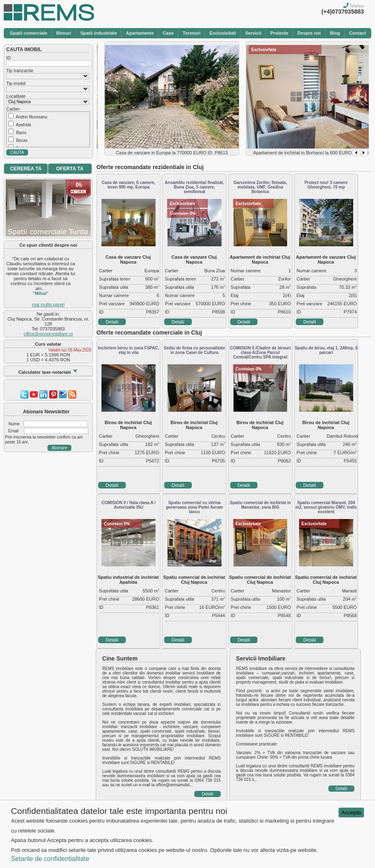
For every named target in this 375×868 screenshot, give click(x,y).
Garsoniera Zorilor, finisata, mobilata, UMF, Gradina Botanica (260, 187)
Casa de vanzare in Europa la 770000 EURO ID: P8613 (172, 153)
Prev (356, 153)
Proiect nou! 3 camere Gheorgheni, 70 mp (326, 185)
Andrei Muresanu (31, 117)
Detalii (112, 322)
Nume (14, 424)
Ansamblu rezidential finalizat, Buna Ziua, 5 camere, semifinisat (195, 187)
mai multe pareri (48, 304)
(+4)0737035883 (343, 12)
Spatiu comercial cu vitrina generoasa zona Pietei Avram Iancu (194, 507)
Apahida (23, 125)
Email (13, 431)
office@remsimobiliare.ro (48, 334)
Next (364, 153)
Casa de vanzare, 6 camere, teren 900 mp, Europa (129, 185)
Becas (22, 140)
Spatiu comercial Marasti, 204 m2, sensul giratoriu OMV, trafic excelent (326, 507)
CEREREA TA (26, 169)
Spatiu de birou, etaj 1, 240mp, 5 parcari (326, 350)
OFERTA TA (70, 169)
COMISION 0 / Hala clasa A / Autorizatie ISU (129, 505)
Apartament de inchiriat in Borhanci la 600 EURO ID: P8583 (313, 153)
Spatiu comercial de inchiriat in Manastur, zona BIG (260, 505)
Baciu (21, 133)
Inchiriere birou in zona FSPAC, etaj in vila (129, 350)
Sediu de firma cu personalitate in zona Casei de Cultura (194, 350)
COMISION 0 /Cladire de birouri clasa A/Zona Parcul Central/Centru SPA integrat (260, 353)
